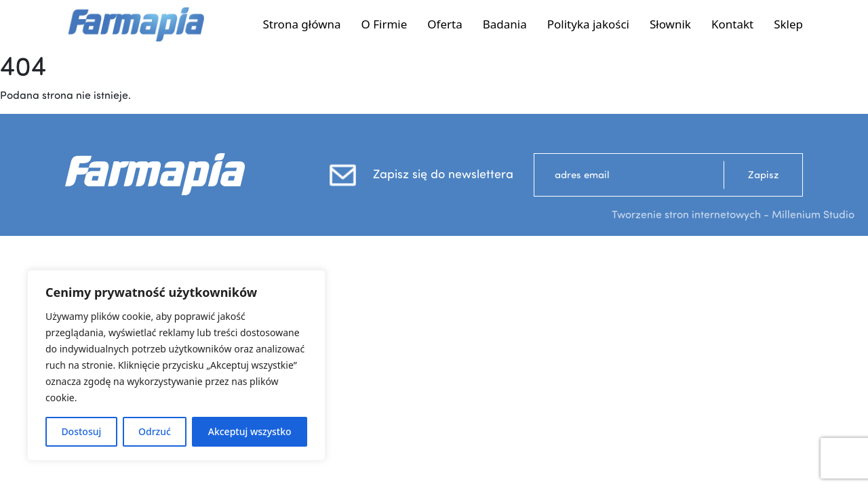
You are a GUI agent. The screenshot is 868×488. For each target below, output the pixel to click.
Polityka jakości (588, 24)
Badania (505, 24)
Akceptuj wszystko (250, 431)
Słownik (670, 24)
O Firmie (384, 24)
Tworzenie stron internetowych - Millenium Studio (733, 214)
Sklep (788, 24)
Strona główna (301, 24)
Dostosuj (81, 431)
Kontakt (732, 24)
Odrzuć (155, 431)
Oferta (445, 24)
